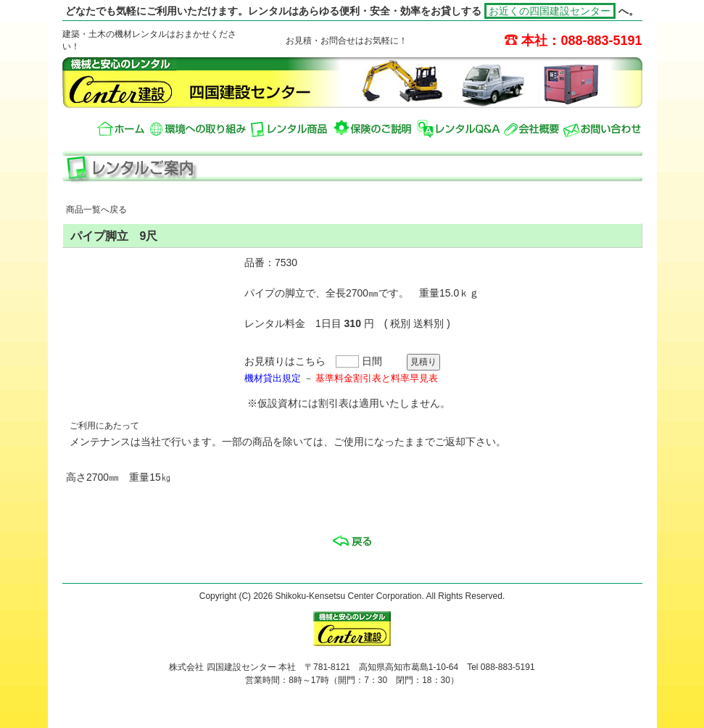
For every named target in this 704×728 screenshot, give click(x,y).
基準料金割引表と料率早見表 (377, 378)
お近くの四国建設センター (550, 11)
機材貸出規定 (273, 378)
